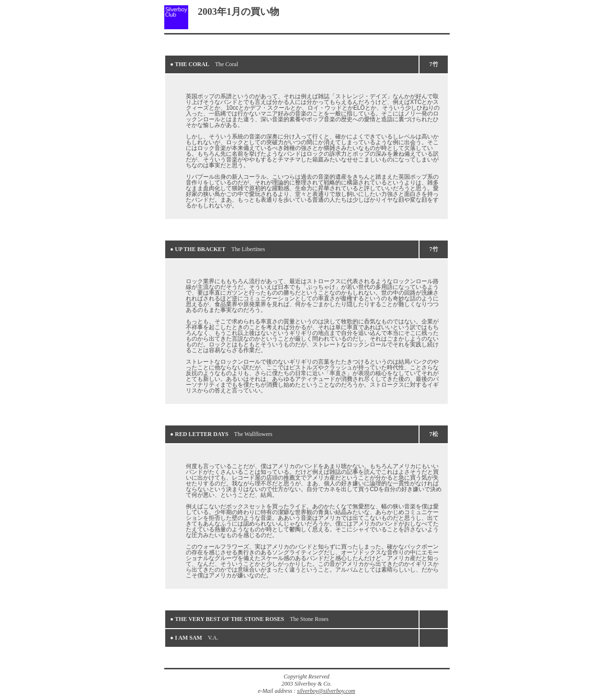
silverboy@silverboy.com (326, 691)
